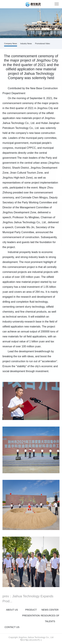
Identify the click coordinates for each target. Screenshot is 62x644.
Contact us (12, 627)
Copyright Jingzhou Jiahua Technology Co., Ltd (31, 637)
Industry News (26, 44)
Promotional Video (42, 44)
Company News (11, 44)
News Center (50, 610)
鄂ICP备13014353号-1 (31, 640)
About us (12, 610)
